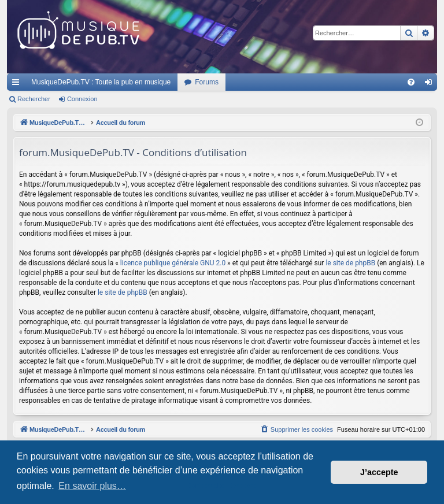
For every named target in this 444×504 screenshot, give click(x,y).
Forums (207, 82)
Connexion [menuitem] (431, 84)
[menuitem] (411, 82)
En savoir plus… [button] (92, 486)
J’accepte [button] (379, 472)
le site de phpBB (350, 263)
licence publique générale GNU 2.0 (173, 263)
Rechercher (34, 99)
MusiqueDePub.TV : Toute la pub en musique (101, 82)
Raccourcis (18, 84)
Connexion (82, 99)
